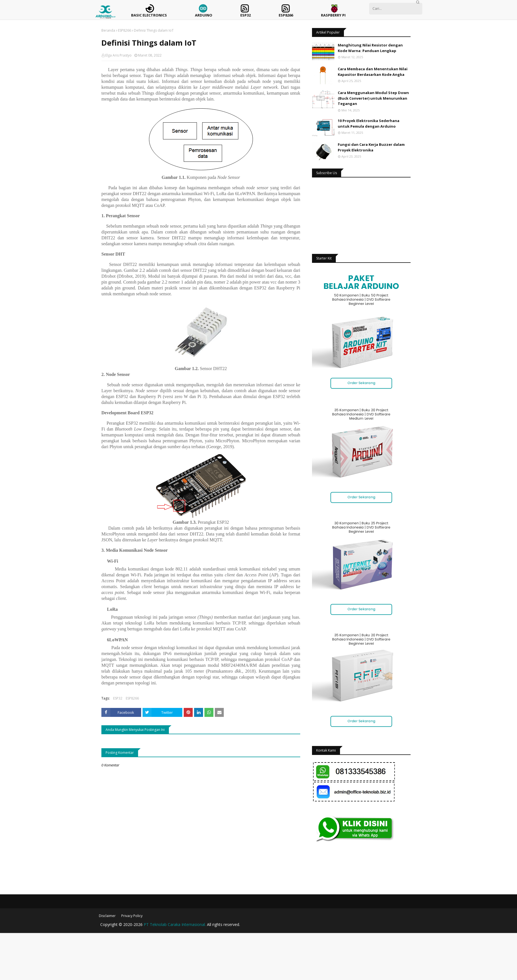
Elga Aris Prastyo (118, 55)
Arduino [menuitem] (204, 15)
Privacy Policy (132, 916)
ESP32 (118, 698)
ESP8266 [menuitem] (286, 15)
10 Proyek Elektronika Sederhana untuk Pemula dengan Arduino (369, 123)
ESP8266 (124, 30)
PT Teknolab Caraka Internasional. (175, 924)
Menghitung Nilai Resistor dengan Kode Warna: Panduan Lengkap (370, 48)
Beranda (108, 30)
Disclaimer (107, 916)
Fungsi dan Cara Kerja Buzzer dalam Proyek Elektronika (371, 147)
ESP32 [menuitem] (245, 15)
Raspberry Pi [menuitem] (333, 15)
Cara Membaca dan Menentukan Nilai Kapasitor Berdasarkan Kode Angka (373, 72)
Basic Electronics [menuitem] (149, 15)
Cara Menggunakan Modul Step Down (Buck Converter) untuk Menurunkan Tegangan (373, 98)
